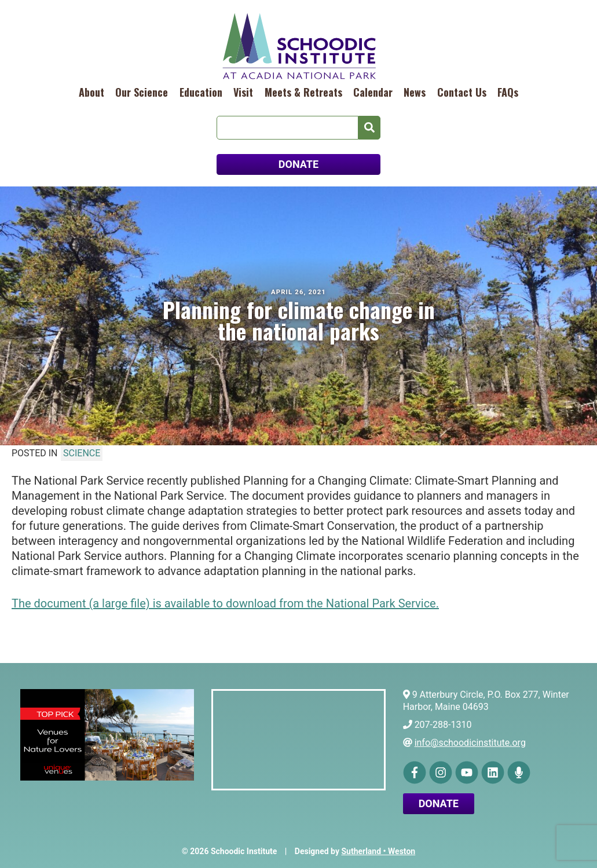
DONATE (298, 164)
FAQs (508, 92)
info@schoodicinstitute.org (470, 743)
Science (82, 453)
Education (201, 92)
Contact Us (462, 92)
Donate (439, 803)
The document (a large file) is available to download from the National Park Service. (225, 603)
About (91, 92)
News (415, 92)
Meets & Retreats (303, 92)
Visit (243, 92)
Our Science (142, 92)
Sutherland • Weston (378, 851)
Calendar (373, 92)
